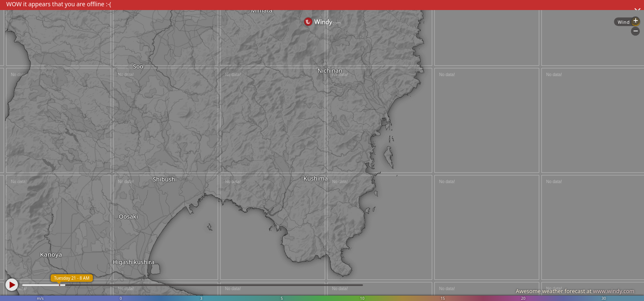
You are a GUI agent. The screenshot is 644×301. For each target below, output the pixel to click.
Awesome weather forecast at (575, 291)
